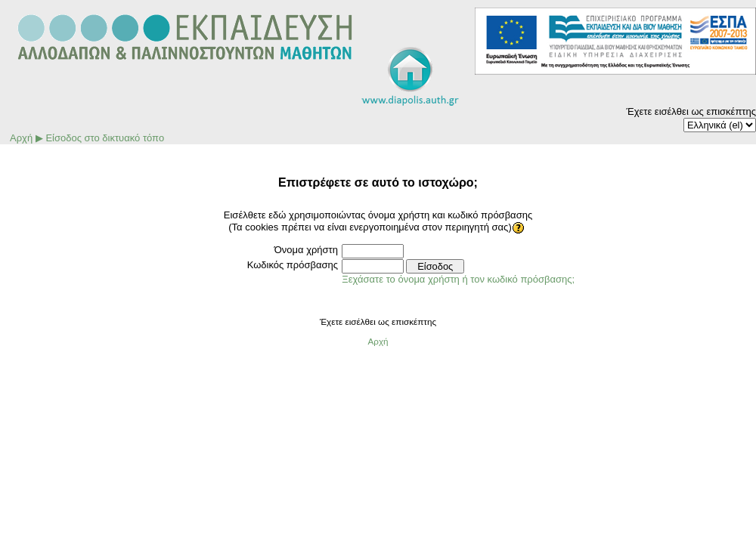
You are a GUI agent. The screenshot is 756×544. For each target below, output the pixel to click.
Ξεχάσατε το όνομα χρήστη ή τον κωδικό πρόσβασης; (458, 279)
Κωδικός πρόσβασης (293, 265)
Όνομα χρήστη (306, 250)
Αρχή (21, 138)
